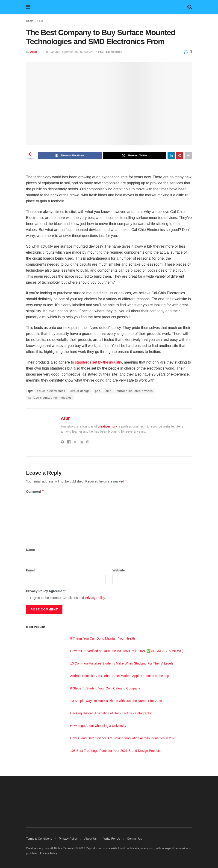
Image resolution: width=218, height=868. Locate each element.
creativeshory (107, 426)
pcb (98, 391)
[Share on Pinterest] (180, 155)
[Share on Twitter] (135, 155)
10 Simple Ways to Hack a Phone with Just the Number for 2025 (116, 701)
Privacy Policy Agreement (46, 591)
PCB (40, 21)
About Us (90, 839)
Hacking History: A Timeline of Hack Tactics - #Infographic (111, 713)
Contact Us (134, 839)
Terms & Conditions (39, 839)
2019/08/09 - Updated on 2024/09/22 (69, 52)
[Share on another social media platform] (188, 155)
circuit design (80, 391)
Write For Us (112, 839)
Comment (35, 492)
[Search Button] (190, 7)
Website (119, 570)
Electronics (114, 52)
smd (109, 391)
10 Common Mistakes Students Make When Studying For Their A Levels (122, 663)
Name (30, 550)
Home (30, 21)
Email (30, 570)
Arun (33, 52)
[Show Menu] (28, 7)
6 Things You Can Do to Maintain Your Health (103, 638)
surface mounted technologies (50, 398)
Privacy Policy (95, 598)
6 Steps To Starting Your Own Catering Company (105, 688)
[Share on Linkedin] (171, 155)
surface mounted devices (135, 391)
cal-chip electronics (51, 391)
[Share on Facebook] (70, 155)
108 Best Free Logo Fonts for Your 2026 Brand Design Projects (115, 751)
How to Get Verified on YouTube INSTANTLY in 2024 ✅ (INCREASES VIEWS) (127, 651)
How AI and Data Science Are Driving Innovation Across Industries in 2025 (123, 738)
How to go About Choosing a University (98, 726)
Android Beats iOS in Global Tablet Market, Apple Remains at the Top (120, 676)
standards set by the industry (99, 362)
